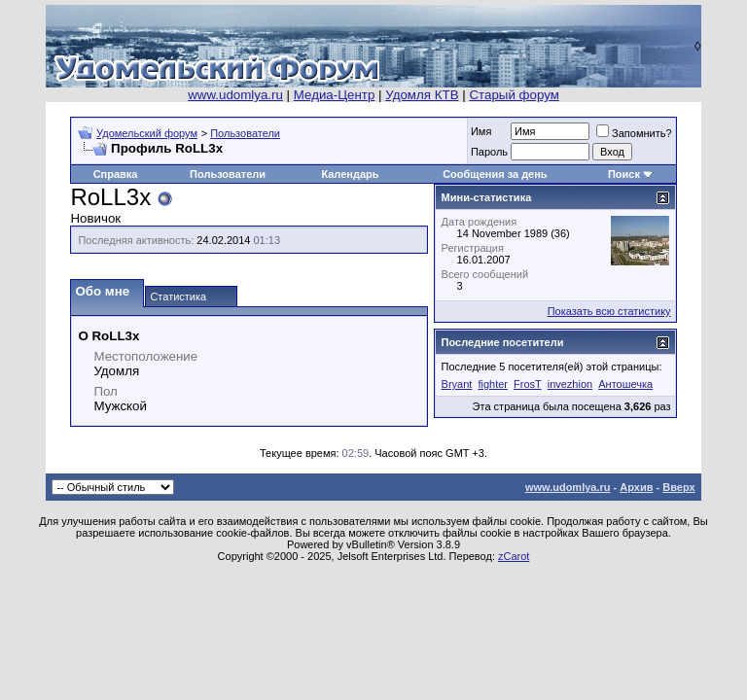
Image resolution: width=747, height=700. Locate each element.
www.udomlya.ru (235, 95)
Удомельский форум (147, 133)
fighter (493, 384)
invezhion (570, 384)
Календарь (350, 174)
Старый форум (514, 95)
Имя (481, 131)
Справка (116, 174)
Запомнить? (634, 133)
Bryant (457, 384)
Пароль (489, 152)
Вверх (678, 487)
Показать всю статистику (609, 311)
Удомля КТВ (422, 95)
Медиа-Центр (335, 95)
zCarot (514, 556)
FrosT (528, 384)
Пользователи (245, 133)
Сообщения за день (495, 174)
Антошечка (625, 384)
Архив (636, 487)
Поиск (624, 174)
